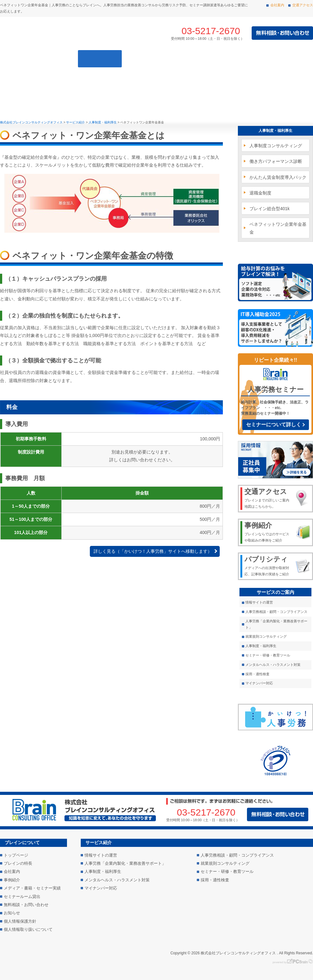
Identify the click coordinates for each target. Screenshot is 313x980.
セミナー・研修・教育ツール (268, 655)
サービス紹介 (100, 59)
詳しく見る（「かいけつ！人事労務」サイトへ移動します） (153, 551)
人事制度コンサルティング (276, 146)
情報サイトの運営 (259, 602)
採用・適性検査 (257, 674)
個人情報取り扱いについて (28, 929)
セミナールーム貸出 (22, 897)
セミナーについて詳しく (274, 425)
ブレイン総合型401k (269, 209)
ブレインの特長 (49, 59)
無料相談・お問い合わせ (26, 905)
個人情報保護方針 (20, 921)
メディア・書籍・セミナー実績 (270, 59)
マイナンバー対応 (259, 683)
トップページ (11, 59)
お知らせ (12, 913)
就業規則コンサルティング (266, 636)
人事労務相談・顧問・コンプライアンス (276, 612)
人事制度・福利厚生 (275, 131)
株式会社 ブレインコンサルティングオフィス (69, 33)
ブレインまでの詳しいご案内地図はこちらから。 (268, 498)
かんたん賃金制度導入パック (278, 177)
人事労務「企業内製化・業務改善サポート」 (276, 624)
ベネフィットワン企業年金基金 (278, 228)
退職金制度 (260, 193)
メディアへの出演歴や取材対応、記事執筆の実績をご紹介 (268, 565)
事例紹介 (151, 59)
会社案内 (277, 5)
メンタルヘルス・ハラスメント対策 (273, 665)
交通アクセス (303, 5)
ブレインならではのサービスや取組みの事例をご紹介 (268, 531)
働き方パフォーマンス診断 (276, 161)
